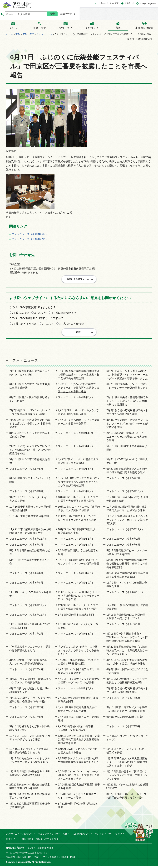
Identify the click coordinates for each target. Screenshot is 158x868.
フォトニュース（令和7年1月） (125, 626)
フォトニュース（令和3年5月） (30, 234)
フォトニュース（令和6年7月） (76, 575)
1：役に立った (20, 314)
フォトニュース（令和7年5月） (76, 690)
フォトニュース (44, 34)
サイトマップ (115, 836)
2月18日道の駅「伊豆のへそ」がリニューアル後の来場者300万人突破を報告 (127, 439)
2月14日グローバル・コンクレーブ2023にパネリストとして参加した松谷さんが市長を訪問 (79, 777)
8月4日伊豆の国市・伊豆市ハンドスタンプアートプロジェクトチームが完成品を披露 (127, 425)
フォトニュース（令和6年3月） (28, 547)
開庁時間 (27, 841)
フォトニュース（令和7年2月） (28, 636)
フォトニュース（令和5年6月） (76, 471)
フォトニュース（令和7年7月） (28, 709)
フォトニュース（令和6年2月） (125, 541)
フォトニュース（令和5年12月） (28, 541)
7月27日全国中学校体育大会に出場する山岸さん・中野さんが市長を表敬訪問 (30, 425)
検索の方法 (66, 14)
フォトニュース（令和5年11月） (125, 531)
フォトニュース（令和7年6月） (125, 700)
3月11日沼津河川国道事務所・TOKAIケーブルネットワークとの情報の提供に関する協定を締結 (127, 639)
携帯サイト (12, 841)
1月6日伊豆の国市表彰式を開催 (76, 617)
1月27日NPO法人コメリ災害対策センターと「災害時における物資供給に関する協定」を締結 (127, 764)
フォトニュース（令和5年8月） (28, 493)
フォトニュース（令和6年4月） (76, 547)
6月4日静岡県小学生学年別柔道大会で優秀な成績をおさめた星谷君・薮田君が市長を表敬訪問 (79, 377)
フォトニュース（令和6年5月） (125, 547)
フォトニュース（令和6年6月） (28, 575)
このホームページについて (20, 836)
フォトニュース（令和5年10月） (125, 493)
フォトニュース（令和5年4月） (76, 448)
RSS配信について (81, 836)
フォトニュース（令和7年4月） (28, 671)
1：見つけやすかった (24, 325)
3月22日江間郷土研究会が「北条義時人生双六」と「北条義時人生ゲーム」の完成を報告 (127, 652)
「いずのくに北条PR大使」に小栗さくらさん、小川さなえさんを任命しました (79, 652)
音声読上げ (129, 3)
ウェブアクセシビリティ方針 (53, 836)
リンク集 (99, 836)
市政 (18, 34)
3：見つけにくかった (72, 325)
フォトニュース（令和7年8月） (28, 719)
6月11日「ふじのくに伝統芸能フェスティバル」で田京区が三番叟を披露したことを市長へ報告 (79, 390)
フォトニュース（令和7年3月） (76, 636)
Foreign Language (148, 3)
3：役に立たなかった (64, 314)
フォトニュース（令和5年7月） (125, 480)
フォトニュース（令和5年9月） (76, 493)
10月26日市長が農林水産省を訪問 (29, 518)
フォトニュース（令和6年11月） (28, 607)
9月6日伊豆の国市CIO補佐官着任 (126, 719)
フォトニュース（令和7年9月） (125, 728)
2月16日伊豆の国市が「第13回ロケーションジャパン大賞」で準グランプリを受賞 (127, 777)
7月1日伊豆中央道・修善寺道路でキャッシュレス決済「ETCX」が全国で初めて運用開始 (127, 403)
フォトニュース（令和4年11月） (77, 435)
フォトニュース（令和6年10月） (125, 594)
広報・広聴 (28, 34)
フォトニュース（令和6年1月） (76, 541)
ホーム (10, 34)
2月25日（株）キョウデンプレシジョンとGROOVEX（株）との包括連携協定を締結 (30, 452)
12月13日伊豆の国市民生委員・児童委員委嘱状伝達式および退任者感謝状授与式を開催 (79, 741)
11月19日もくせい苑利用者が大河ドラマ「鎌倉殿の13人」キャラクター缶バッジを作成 (79, 598)
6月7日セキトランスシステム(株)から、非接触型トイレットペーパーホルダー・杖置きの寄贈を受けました (127, 377)
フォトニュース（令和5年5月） (28, 471)
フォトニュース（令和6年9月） (76, 585)
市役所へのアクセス (46, 841)
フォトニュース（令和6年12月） (28, 617)
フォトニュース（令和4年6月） (76, 399)
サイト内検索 (2, 14)
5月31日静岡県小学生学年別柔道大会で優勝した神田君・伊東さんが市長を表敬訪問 (127, 566)
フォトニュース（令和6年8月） (28, 585)
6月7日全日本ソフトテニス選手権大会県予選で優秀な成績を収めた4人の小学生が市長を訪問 (79, 484)
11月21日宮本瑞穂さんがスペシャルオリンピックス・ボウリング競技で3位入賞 (127, 522)
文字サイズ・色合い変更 (109, 3)
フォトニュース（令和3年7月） (30, 239)
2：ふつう (40, 314)
